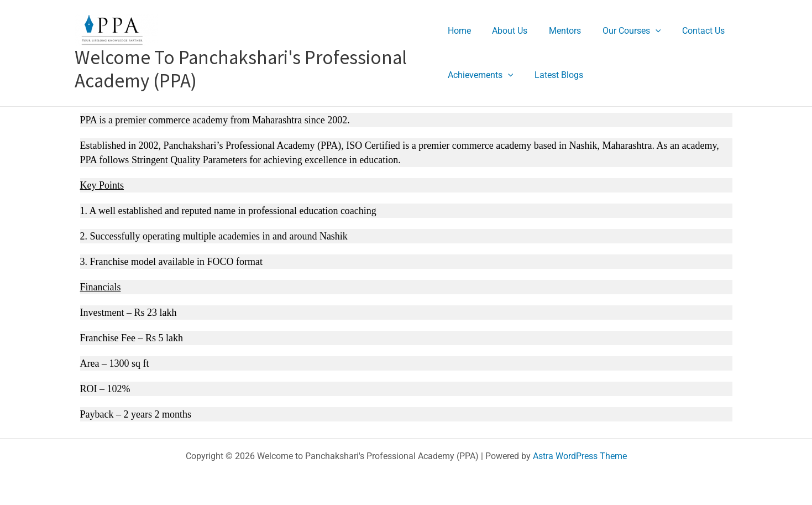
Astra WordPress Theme (580, 456)
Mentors (558, 31)
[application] (645, 31)
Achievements (481, 75)
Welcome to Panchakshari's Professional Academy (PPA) (241, 69)
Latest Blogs (555, 75)
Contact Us (688, 31)
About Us (506, 31)
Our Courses (621, 31)
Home (459, 31)
